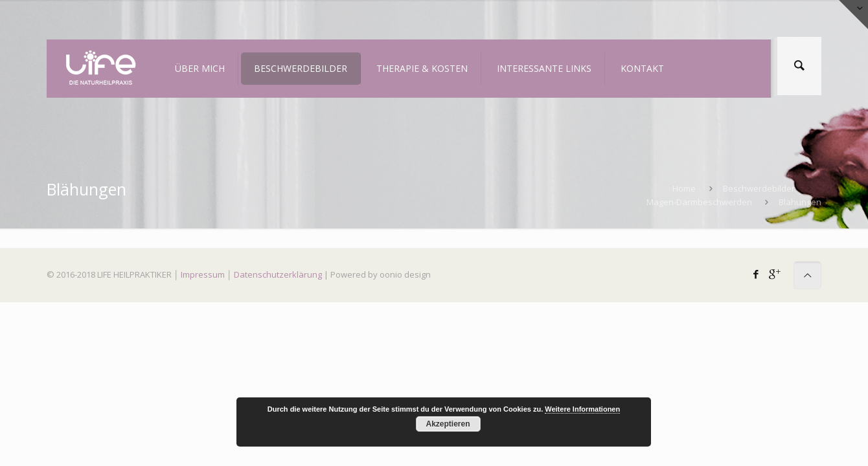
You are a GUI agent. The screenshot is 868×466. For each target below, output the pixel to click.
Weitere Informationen (582, 409)
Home (684, 188)
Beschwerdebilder (759, 188)
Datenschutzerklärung (278, 274)
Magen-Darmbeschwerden (699, 202)
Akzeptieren (448, 424)
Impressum (203, 274)
